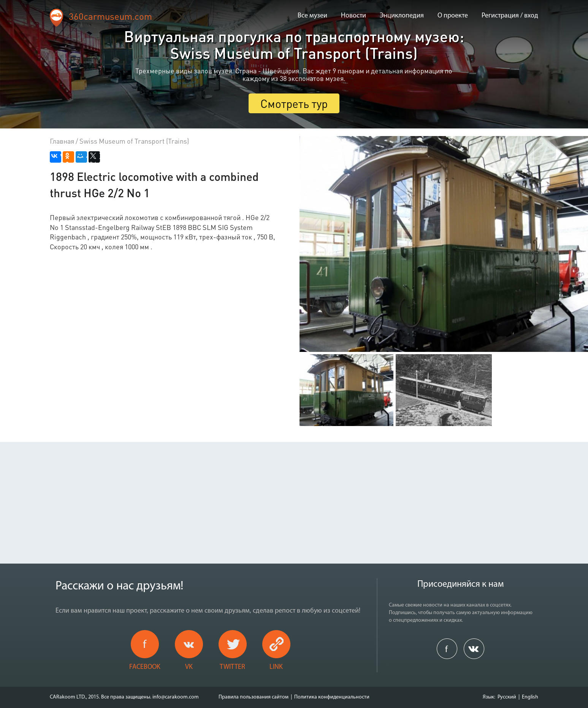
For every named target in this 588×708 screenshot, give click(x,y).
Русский (507, 697)
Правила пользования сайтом (254, 697)
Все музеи (312, 16)
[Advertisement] (294, 495)
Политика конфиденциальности (332, 697)
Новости (353, 16)
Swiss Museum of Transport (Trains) (134, 141)
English (530, 697)
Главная (62, 141)
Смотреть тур (294, 103)
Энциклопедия (402, 16)
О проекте (453, 16)
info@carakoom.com (176, 697)
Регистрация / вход (510, 16)
